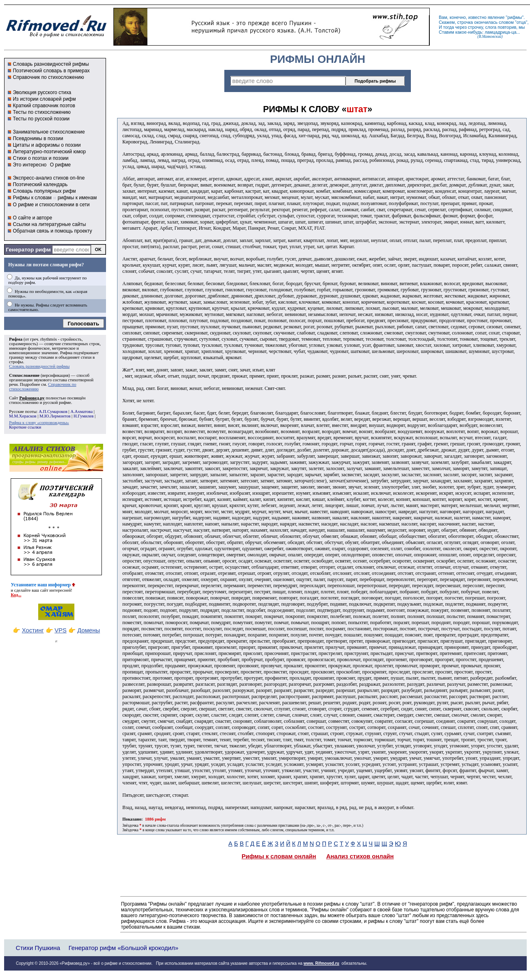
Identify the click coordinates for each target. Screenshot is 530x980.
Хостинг (33, 630)
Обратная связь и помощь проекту (52, 231)
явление (496, 17)
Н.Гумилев (84, 416)
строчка (465, 22)
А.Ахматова (81, 412)
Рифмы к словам (32, 198)
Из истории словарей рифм (44, 99)
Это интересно (30, 165)
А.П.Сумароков (53, 412)
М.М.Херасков (23, 416)
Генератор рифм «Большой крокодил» (123, 948)
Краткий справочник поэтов (44, 106)
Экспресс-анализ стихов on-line (49, 178)
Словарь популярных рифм (44, 191)
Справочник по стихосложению (48, 77)
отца (521, 22)
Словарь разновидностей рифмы (51, 64)
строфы (16, 362)
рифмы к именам (77, 198)
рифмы (515, 17)
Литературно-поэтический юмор (49, 152)
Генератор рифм (28, 250)
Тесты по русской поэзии (41, 119)
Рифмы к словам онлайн (279, 856)
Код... (16, 595)
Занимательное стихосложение (49, 132)
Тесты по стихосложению (42, 112)
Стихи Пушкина (38, 948)
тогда (449, 27)
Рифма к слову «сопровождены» (39, 423)
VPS (61, 630)
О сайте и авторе (32, 218)
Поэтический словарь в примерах (51, 71)
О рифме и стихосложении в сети (51, 205)
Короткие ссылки (25, 427)
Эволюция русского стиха (42, 92)
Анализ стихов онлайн (360, 856)
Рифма (16, 339)
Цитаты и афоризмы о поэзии (47, 145)
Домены (89, 630)
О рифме (60, 165)
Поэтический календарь (40, 184)
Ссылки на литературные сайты (49, 224)
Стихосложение (24, 375)
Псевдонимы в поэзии (38, 138)
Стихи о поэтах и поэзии (40, 158)
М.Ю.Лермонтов (55, 416)
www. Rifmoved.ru (321, 963)
